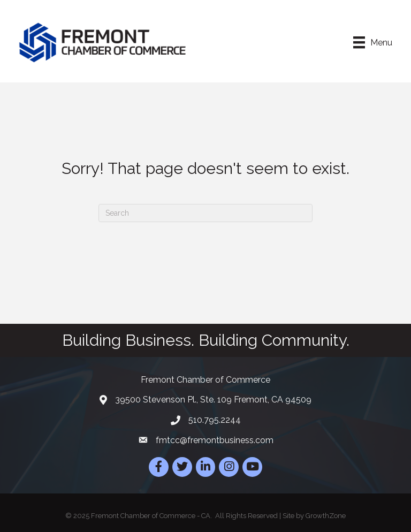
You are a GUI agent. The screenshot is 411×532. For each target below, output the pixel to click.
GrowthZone (326, 516)
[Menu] (373, 42)
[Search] (205, 213)
